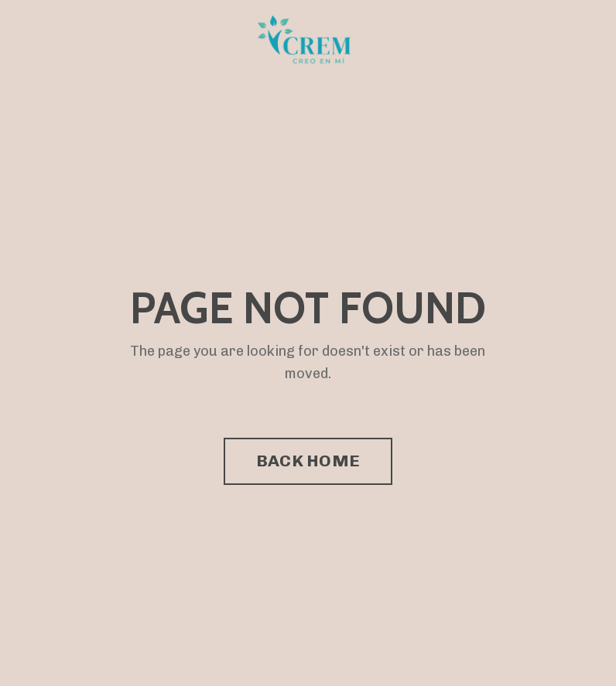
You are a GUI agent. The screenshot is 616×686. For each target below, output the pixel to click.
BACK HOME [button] (308, 461)
